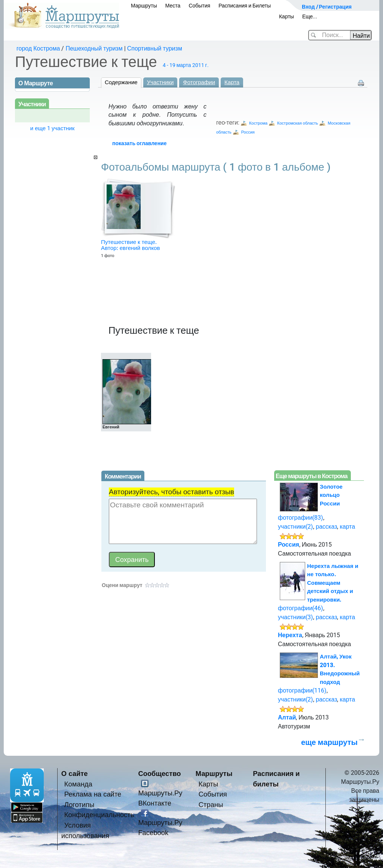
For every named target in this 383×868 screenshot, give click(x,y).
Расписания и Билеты (245, 6)
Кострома (258, 123)
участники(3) (295, 617)
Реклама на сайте (93, 794)
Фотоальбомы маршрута (216, 167)
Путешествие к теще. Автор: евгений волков (131, 245)
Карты (287, 16)
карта (347, 527)
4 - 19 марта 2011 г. (186, 65)
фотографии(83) (301, 518)
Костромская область (298, 123)
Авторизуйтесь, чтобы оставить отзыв (171, 492)
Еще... (310, 16)
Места (173, 6)
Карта (232, 82)
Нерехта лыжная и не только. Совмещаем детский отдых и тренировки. (333, 583)
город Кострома (38, 48)
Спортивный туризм (155, 48)
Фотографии (199, 82)
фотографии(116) (302, 690)
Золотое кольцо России (331, 495)
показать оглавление (139, 143)
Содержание (121, 82)
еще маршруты (329, 742)
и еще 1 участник (53, 128)
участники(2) (295, 527)
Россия (248, 132)
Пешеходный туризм (94, 48)
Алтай (287, 717)
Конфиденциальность (99, 815)
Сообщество (159, 774)
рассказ (326, 527)
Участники (160, 82)
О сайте (75, 774)
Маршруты (144, 6)
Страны (211, 805)
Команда (78, 784)
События (199, 6)
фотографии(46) (301, 608)
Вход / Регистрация (327, 7)
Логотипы (79, 805)
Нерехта (290, 635)
